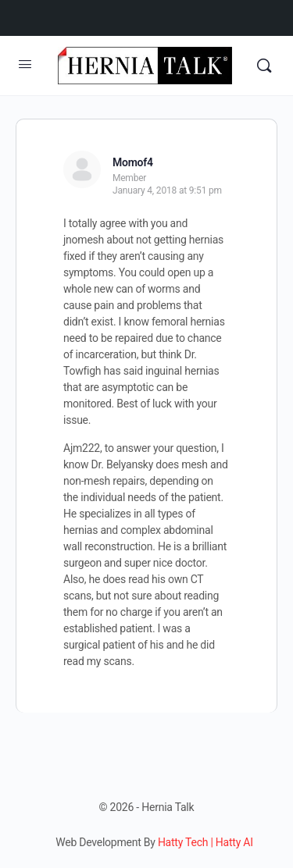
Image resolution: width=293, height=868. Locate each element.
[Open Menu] (25, 64)
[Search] (264, 66)
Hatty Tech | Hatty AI (205, 842)
